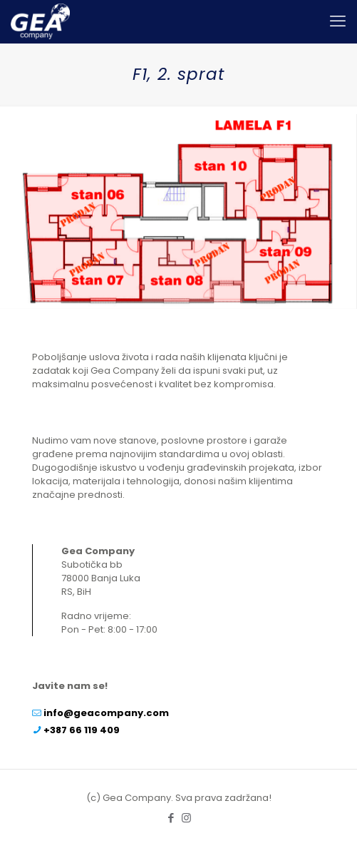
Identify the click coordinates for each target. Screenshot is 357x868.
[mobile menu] (338, 21)
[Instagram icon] (186, 818)
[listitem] (83, 207)
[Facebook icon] (171, 818)
